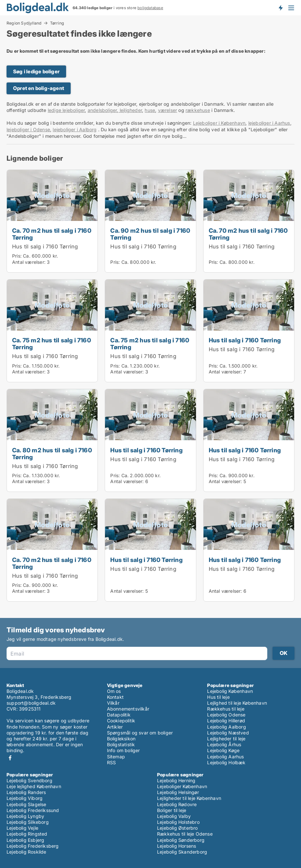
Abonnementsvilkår (128, 709)
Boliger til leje (172, 810)
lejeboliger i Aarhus (269, 123)
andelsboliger (102, 110)
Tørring (57, 23)
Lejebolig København (230, 691)
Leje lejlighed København (34, 786)
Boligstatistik (121, 744)
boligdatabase (150, 8)
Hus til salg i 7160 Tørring (45, 246)
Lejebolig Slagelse (27, 804)
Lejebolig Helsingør (178, 792)
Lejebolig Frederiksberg (33, 846)
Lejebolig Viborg (25, 798)
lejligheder (130, 110)
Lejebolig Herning (176, 780)
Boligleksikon (121, 739)
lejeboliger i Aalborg (75, 129)
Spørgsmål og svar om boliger (140, 733)
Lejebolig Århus (224, 744)
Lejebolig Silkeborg (28, 822)
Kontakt (115, 697)
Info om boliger (124, 750)
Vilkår (113, 703)
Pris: (18, 256)
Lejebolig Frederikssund (33, 810)
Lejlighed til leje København (237, 703)
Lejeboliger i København (219, 123)
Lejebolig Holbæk (226, 762)
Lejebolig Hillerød (226, 721)
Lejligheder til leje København (189, 798)
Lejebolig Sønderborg (181, 840)
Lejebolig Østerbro (177, 828)
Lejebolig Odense (226, 715)
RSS (112, 762)
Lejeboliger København (182, 786)
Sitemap (116, 757)
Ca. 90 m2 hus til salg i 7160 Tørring (150, 234)
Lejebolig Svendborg (29, 780)
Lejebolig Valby (174, 816)
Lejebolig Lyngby (25, 816)
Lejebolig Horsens (177, 846)
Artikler (115, 727)
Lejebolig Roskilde (27, 852)
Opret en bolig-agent (39, 88)
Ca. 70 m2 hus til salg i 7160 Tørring (52, 234)
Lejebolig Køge (223, 750)
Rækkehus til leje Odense (185, 834)
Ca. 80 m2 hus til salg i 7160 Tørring (52, 453)
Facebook (10, 758)
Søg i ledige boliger (36, 72)
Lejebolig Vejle (22, 828)
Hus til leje (218, 697)
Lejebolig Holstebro (178, 822)
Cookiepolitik (121, 721)
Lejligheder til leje (226, 739)
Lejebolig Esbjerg (25, 840)
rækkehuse (198, 110)
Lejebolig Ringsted (27, 834)
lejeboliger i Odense (28, 129)
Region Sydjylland (24, 23)
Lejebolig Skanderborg (182, 852)
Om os (114, 691)
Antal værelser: (29, 262)
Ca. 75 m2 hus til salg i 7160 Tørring (52, 344)
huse (150, 110)
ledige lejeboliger (66, 110)
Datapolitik (119, 715)
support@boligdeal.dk (31, 703)
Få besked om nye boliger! (280, 8)
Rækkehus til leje (226, 709)
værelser (168, 110)
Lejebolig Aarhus (225, 757)
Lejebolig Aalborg (226, 727)
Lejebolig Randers (26, 792)
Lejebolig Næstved (228, 733)
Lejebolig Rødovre (177, 804)
